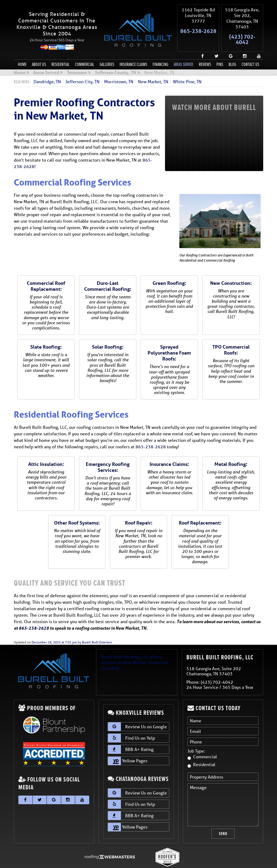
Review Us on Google (137, 714)
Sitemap (87, 860)
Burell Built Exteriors (97, 630)
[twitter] (215, 41)
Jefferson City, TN (83, 69)
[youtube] (257, 41)
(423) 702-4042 (242, 33)
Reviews (205, 52)
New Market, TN (153, 69)
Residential (60, 52)
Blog (232, 52)
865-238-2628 (198, 27)
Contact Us (250, 52)
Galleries (107, 52)
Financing (160, 52)
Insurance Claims (133, 52)
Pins (220, 52)
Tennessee (77, 60)
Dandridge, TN (47, 69)
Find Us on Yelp (131, 725)
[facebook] (200, 41)
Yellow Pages (128, 748)
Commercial (85, 52)
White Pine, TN (187, 69)
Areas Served (184, 52)
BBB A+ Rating (131, 737)
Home (22, 52)
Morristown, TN (119, 69)
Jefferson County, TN (116, 60)
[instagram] (243, 41)
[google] (229, 41)
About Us (39, 52)
